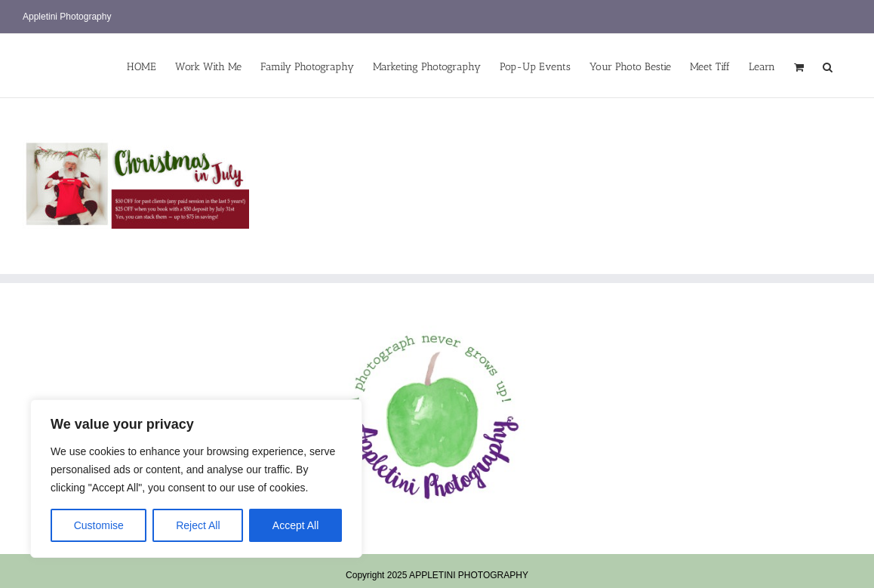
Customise (99, 525)
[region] (196, 479)
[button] (828, 66)
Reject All (198, 525)
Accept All (295, 525)
